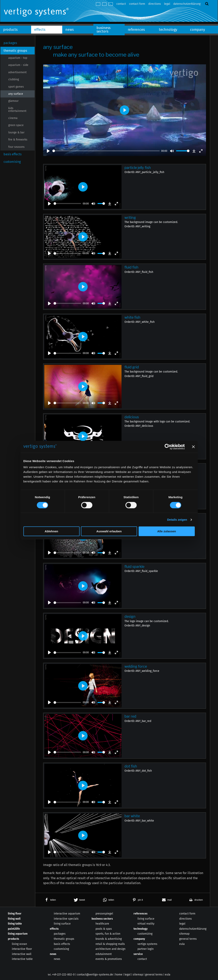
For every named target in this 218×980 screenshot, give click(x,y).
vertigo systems (147, 944)
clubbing (14, 79)
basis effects (13, 154)
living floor (15, 914)
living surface (62, 924)
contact (121, 4)
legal (167, 4)
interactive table (22, 959)
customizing (145, 934)
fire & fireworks (18, 140)
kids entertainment (17, 110)
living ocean (19, 944)
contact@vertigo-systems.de (95, 975)
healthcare (102, 924)
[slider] (106, 151)
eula (182, 944)
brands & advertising (109, 939)
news (70, 30)
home (119, 975)
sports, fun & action (108, 934)
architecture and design (110, 949)
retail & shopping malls (110, 944)
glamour (13, 101)
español (111, 4)
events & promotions (109, 959)
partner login (146, 949)
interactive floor (22, 949)
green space (16, 125)
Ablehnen (51, 531)
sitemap (184, 934)
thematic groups (15, 51)
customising (12, 162)
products (10, 30)
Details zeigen (177, 520)
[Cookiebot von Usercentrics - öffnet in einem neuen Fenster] (167, 447)
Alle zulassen (167, 531)
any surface (16, 94)
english (104, 4)
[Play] (48, 151)
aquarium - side (18, 65)
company (198, 30)
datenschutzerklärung (187, 4)
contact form (137, 4)
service (138, 954)
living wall (14, 919)
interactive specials (66, 919)
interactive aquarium (67, 914)
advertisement (17, 72)
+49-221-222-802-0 (63, 975)
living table (15, 924)
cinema (13, 118)
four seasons (16, 147)
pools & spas (104, 929)
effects (40, 30)
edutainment (104, 954)
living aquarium (18, 934)
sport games (16, 87)
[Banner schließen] (193, 447)
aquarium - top (18, 58)
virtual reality (146, 924)
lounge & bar (16, 132)
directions (155, 4)
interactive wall (22, 954)
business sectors (103, 30)
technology (168, 30)
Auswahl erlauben (109, 531)
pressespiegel (104, 914)
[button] (50, 900)
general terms (188, 939)
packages (10, 43)
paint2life (14, 929)
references (136, 30)
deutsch (98, 4)
